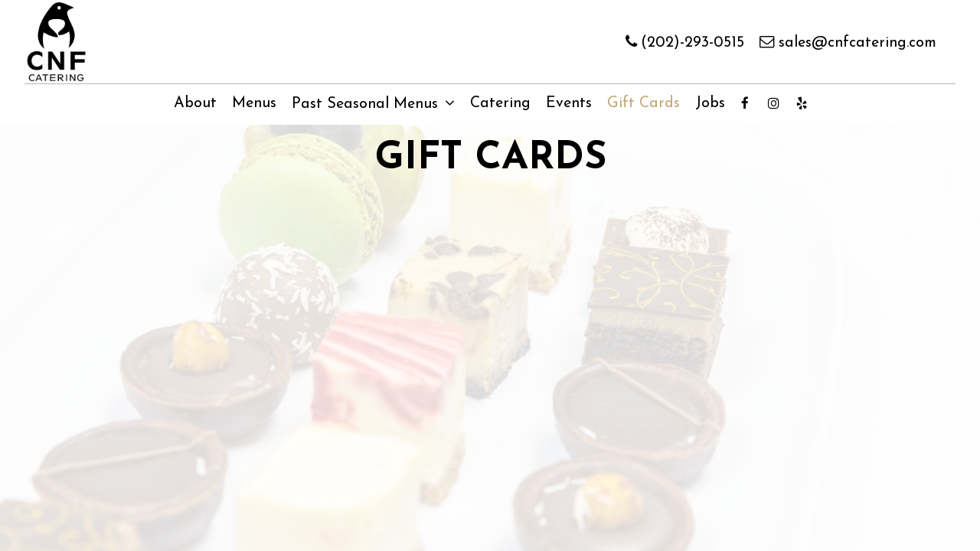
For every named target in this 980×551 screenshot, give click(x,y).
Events (569, 103)
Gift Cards (644, 103)
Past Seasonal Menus (373, 104)
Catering (500, 103)
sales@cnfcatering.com (848, 42)
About (195, 103)
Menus (254, 103)
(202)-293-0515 (685, 42)
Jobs (710, 103)
